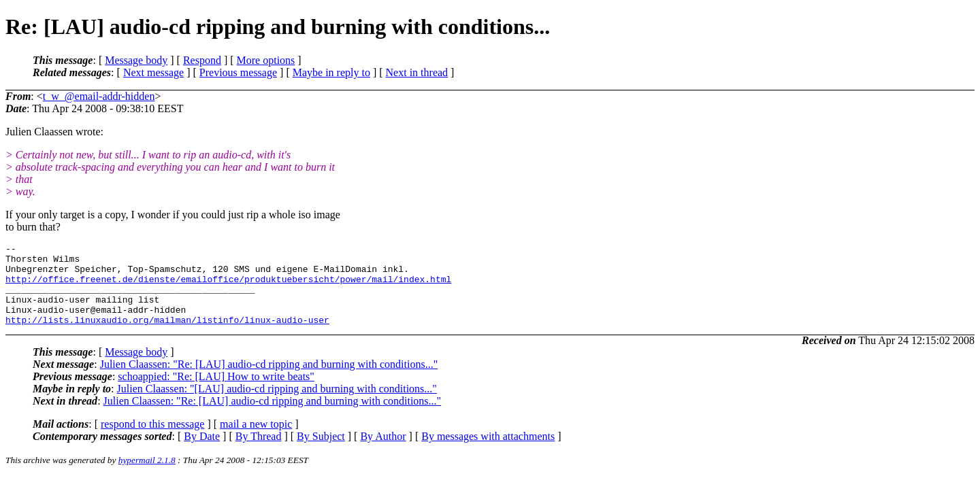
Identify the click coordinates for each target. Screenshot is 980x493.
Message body (136, 60)
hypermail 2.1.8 (147, 476)
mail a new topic (256, 440)
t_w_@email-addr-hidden (99, 96)
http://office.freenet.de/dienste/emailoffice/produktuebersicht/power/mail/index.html (228, 287)
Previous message (238, 72)
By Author (383, 453)
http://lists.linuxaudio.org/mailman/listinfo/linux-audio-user (167, 336)
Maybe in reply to (331, 72)
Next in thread (417, 72)
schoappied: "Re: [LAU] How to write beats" (216, 393)
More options (266, 60)
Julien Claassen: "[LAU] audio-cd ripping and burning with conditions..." (277, 405)
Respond (202, 60)
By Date (202, 453)
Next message (153, 72)
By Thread (259, 453)
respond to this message (152, 440)
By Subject (321, 453)
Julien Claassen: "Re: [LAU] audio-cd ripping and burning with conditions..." (269, 380)
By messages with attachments (488, 453)
